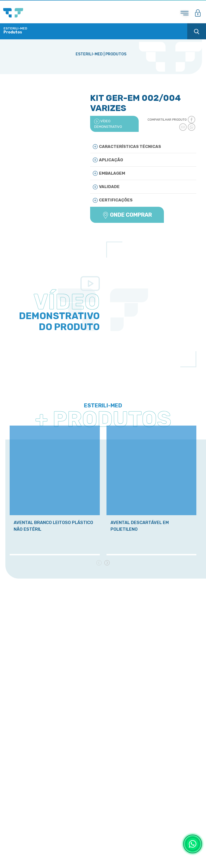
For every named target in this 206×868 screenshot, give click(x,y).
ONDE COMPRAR (127, 215)
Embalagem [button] (109, 173)
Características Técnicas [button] (127, 146)
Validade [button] (106, 187)
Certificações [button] (113, 200)
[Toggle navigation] (185, 13)
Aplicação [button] (108, 160)
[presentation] (99, 563)
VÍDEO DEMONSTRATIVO (108, 124)
